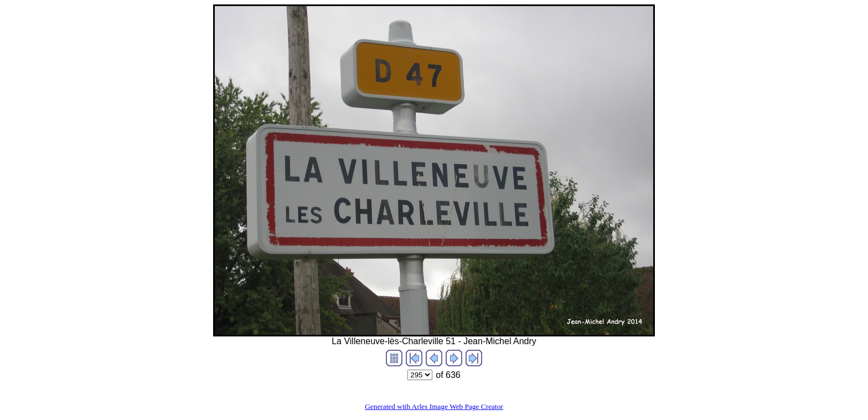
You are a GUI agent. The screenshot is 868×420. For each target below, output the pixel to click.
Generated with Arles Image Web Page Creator (434, 406)
